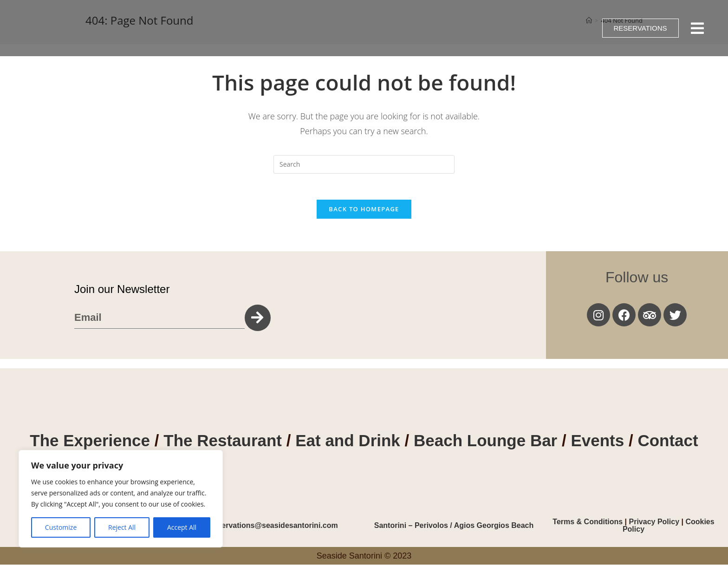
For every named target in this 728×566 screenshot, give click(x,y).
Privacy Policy (654, 523)
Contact (668, 442)
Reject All (122, 527)
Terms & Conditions (588, 523)
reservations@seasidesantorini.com (274, 527)
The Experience (90, 442)
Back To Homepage (364, 211)
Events (600, 442)
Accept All (182, 527)
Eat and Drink (348, 442)
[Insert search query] (364, 164)
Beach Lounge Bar (485, 442)
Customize (61, 527)
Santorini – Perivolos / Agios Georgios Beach (454, 527)
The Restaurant (223, 442)
